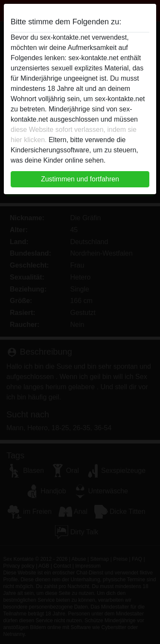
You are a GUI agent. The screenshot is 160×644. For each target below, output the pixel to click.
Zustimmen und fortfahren (80, 179)
